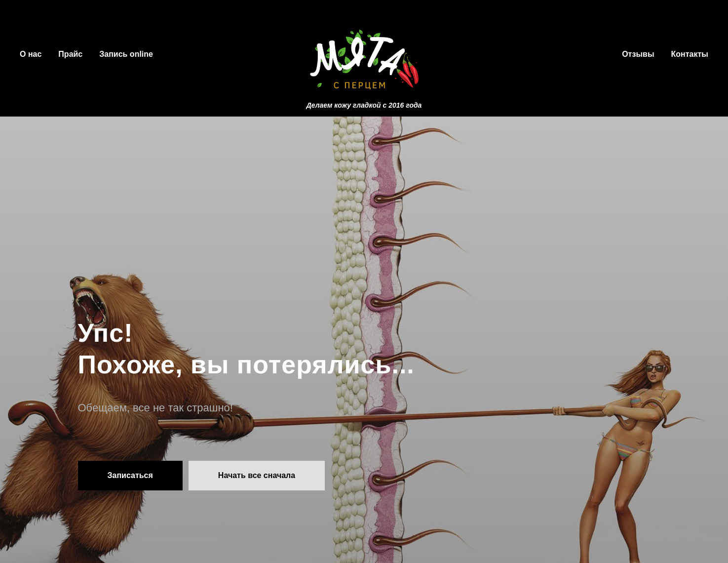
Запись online (126, 54)
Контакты (690, 54)
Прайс (70, 54)
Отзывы (638, 54)
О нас (31, 54)
